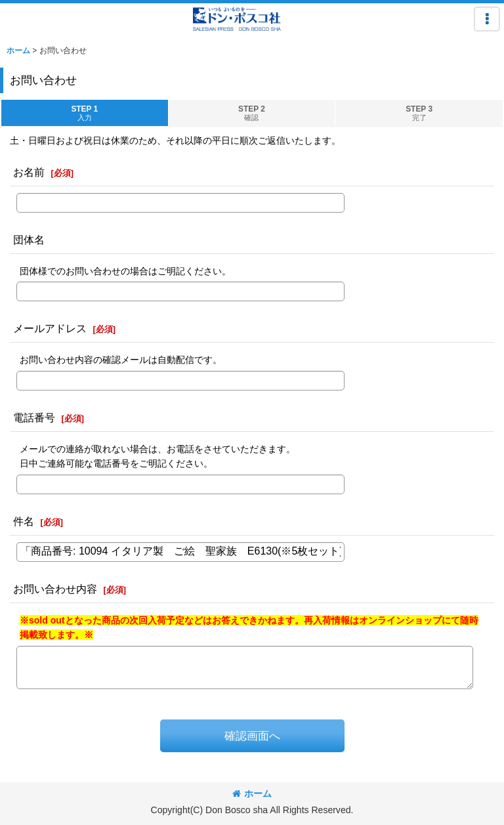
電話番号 (34, 417)
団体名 (29, 240)
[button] (487, 19)
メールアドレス (50, 328)
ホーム (252, 793)
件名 (24, 521)
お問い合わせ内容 (55, 589)
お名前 (29, 172)
